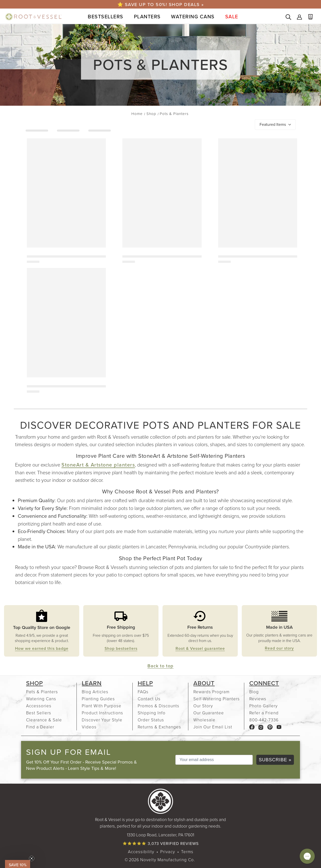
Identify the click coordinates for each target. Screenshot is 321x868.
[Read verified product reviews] (160, 844)
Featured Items (273, 124)
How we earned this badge (42, 648)
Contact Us (149, 699)
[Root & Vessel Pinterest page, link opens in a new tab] (270, 727)
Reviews (258, 699)
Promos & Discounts (158, 706)
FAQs (143, 692)
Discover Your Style (102, 720)
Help (145, 683)
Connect (264, 683)
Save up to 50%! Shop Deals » (164, 5)
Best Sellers (39, 713)
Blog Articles (95, 692)
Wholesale (204, 720)
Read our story (279, 648)
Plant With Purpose (102, 706)
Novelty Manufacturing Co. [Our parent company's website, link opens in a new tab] (168, 860)
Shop (34, 683)
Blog (254, 692)
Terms (187, 852)
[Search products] (288, 18)
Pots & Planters (42, 692)
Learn (92, 683)
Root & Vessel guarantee (200, 648)
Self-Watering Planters (217, 699)
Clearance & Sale (44, 720)
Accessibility (141, 852)
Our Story (203, 706)
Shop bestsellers (121, 648)
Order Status (151, 720)
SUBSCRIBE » (275, 760)
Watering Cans (41, 699)
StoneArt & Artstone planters (98, 465)
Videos (89, 727)
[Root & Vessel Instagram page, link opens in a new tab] (261, 727)
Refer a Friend (264, 713)
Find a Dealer (40, 727)
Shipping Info (152, 713)
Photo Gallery (263, 706)
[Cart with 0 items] (313, 18)
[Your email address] (214, 760)
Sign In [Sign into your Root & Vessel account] (299, 17)
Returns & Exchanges (159, 727)
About (204, 683)
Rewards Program (211, 692)
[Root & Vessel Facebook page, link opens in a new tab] (252, 727)
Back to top (160, 666)
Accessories (39, 706)
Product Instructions (102, 713)
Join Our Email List (213, 727)
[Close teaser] (32, 858)
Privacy (168, 852)
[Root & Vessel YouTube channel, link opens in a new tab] (279, 727)
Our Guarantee (209, 713)
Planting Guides (98, 699)
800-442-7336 (264, 720)
